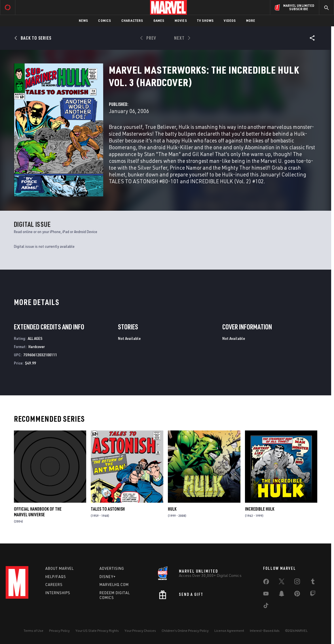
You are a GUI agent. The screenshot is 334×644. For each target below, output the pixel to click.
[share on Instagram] (297, 583)
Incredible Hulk (260, 509)
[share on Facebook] (266, 583)
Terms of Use (33, 631)
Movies (181, 21)
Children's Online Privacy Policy (185, 631)
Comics (104, 21)
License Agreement (229, 631)
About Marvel (60, 568)
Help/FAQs (56, 577)
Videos (230, 21)
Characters (132, 21)
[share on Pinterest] (297, 595)
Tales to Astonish (108, 509)
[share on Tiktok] (266, 607)
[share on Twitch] (313, 595)
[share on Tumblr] (313, 583)
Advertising (112, 568)
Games (159, 21)
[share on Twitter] (282, 583)
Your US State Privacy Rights (97, 631)
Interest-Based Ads (265, 631)
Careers (54, 585)
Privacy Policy (59, 631)
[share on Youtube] (266, 595)
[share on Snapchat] (282, 595)
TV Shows (205, 21)
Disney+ (108, 577)
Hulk (172, 509)
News (83, 21)
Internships (58, 593)
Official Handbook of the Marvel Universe (38, 512)
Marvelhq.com (114, 585)
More (251, 21)
